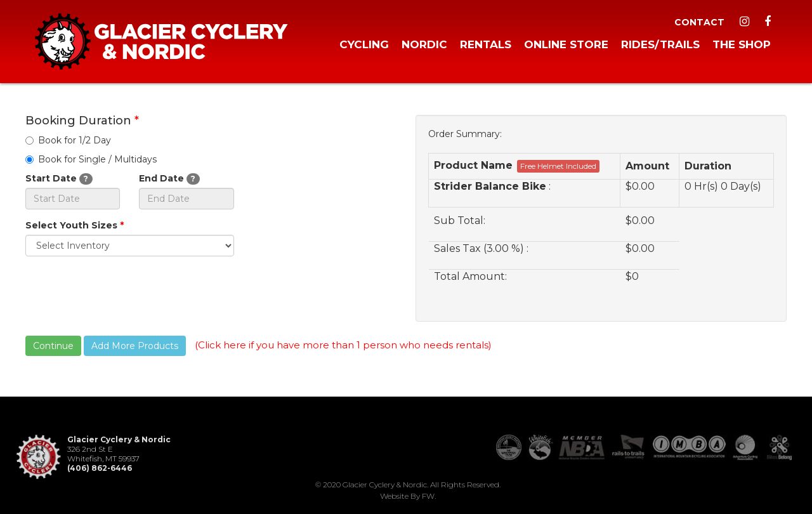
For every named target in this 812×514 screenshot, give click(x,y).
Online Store (566, 44)
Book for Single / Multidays (91, 159)
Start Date (59, 179)
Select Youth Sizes (75, 225)
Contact (699, 22)
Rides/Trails (660, 44)
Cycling (364, 44)
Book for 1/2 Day (68, 140)
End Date (169, 179)
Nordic (424, 44)
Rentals (486, 44)
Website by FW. (408, 496)
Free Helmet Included (558, 166)
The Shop (742, 44)
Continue (53, 346)
